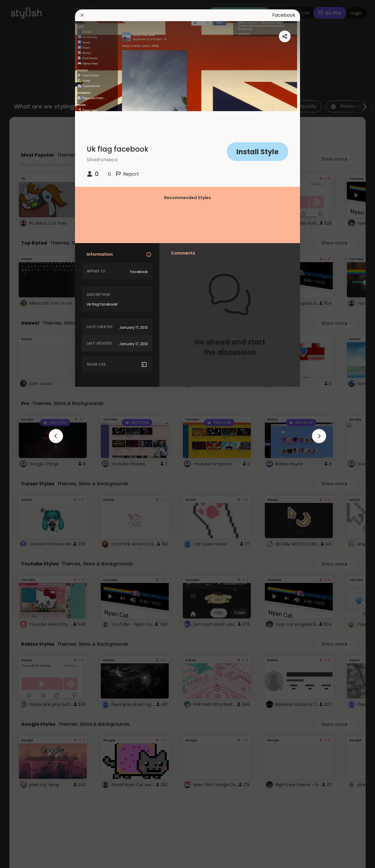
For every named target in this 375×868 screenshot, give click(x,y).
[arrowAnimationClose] (56, 436)
